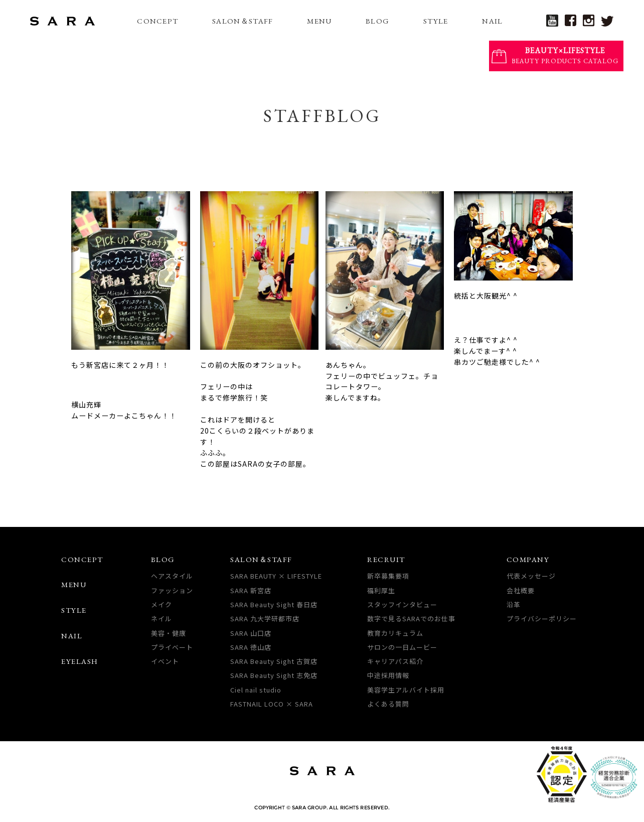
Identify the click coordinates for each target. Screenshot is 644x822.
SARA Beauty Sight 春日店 (274, 604)
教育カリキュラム (395, 633)
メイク (162, 604)
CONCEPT (157, 21)
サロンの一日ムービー (402, 647)
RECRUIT (386, 559)
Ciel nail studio (256, 690)
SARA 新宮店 (251, 590)
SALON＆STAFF (243, 21)
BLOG (377, 21)
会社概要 (521, 590)
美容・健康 (169, 633)
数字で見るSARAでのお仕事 (411, 619)
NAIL (492, 21)
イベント (165, 661)
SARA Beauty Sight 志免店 (274, 675)
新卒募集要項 (388, 576)
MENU (319, 21)
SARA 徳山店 (251, 647)
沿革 (514, 604)
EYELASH (80, 661)
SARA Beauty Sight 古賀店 (274, 661)
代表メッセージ (531, 576)
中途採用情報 (388, 675)
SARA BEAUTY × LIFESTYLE (276, 576)
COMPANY (528, 559)
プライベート (172, 647)
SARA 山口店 (251, 633)
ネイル (162, 619)
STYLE (436, 21)
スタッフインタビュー (402, 604)
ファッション (172, 590)
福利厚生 (381, 590)
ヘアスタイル (172, 576)
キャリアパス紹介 (395, 661)
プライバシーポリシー (542, 619)
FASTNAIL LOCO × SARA (272, 704)
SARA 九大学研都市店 (265, 619)
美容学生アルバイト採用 (406, 690)
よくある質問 (388, 704)
